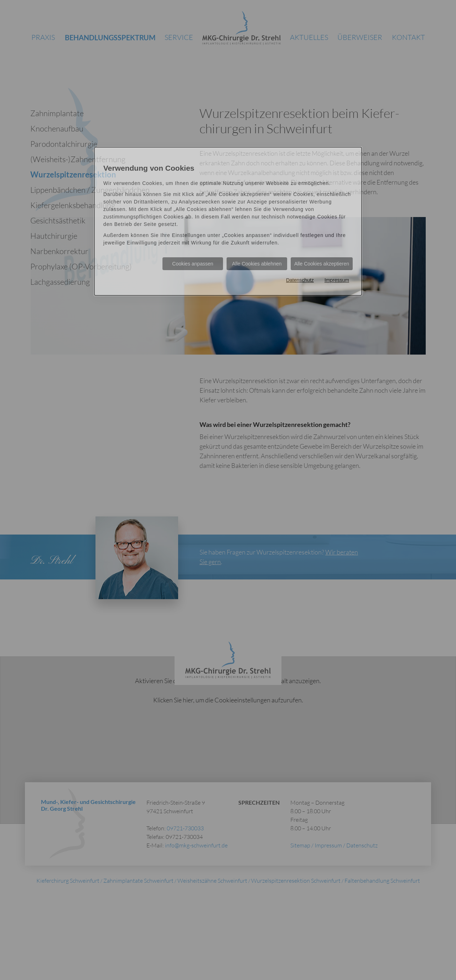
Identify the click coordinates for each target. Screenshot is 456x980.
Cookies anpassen (193, 264)
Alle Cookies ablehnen (257, 264)
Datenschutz (300, 280)
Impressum (337, 280)
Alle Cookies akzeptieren (322, 264)
